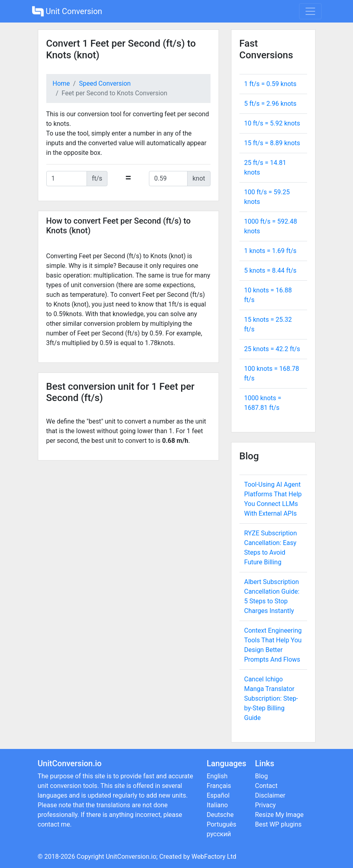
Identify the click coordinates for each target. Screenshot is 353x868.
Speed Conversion (105, 83)
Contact (266, 786)
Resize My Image (280, 815)
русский (219, 834)
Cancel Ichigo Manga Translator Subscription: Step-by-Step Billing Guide (271, 698)
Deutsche (220, 815)
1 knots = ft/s (270, 251)
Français (219, 786)
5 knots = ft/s (270, 270)
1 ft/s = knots (270, 84)
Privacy (266, 805)
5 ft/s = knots (270, 104)
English (217, 776)
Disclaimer (270, 795)
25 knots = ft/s (272, 349)
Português (222, 824)
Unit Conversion (67, 11)
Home (61, 83)
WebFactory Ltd (214, 857)
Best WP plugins (279, 824)
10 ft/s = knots (272, 123)
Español (218, 795)
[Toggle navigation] (310, 11)
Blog (262, 776)
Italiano (218, 805)
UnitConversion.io (131, 857)
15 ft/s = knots (272, 143)
